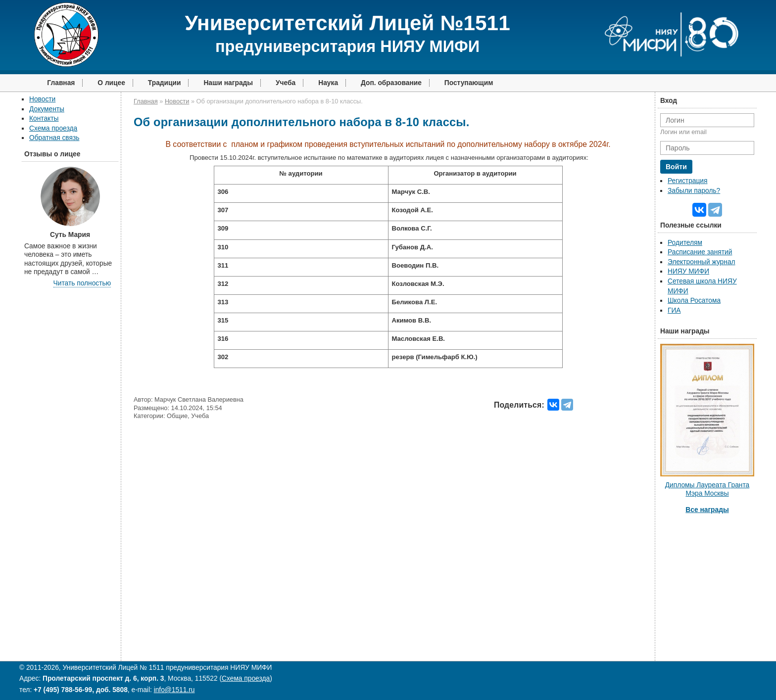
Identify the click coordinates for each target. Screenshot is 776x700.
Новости (42, 99)
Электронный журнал (702, 262)
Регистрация (687, 181)
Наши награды (228, 83)
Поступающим (469, 83)
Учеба (286, 83)
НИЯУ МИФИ (688, 271)
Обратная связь (54, 138)
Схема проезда (53, 128)
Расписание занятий (700, 252)
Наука (328, 83)
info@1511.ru (174, 690)
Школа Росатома (694, 301)
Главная (61, 83)
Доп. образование (391, 83)
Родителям (685, 243)
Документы (47, 109)
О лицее (111, 83)
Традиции (165, 83)
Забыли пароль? (694, 191)
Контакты (44, 118)
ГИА (674, 310)
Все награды (707, 510)
